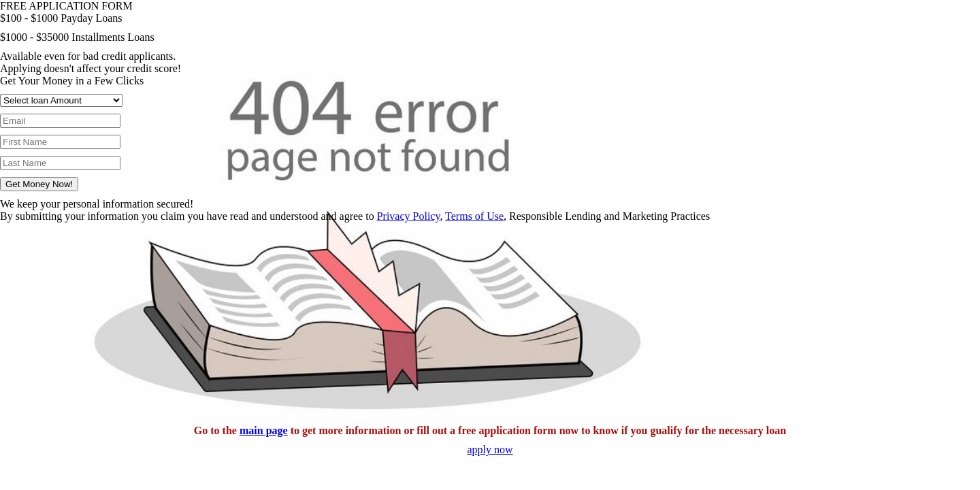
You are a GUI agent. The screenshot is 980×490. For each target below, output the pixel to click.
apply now (490, 450)
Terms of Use (474, 216)
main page (264, 430)
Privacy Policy (409, 216)
